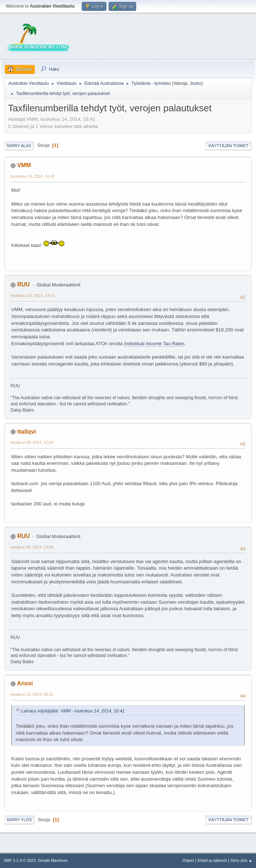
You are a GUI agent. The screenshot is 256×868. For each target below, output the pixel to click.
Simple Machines (53, 860)
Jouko (195, 83)
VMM (24, 165)
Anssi (25, 683)
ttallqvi (27, 432)
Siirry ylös (19, 820)
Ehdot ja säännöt (212, 860)
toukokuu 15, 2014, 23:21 (33, 295)
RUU (23, 284)
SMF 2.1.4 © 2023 (20, 860)
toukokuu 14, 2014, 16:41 (33, 176)
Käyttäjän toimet (228, 146)
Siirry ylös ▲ (241, 860)
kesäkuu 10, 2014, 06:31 (32, 694)
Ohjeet (188, 860)
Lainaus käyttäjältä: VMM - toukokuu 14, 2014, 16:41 (73, 711)
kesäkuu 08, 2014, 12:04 (32, 442)
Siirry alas (19, 146)
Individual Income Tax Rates (154, 344)
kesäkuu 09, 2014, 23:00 (32, 547)
